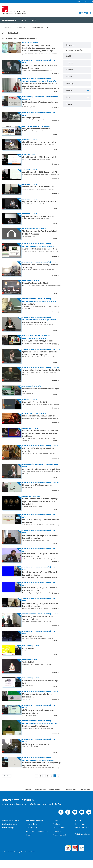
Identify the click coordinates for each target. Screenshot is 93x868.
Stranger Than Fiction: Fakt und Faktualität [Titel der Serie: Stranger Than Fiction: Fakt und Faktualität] (41, 370)
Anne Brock (44, 219)
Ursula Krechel (43, 453)
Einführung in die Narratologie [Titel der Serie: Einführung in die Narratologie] (36, 744)
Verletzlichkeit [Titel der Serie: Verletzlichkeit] (28, 662)
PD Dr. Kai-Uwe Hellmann (50, 343)
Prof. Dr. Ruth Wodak (38, 525)
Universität (57, 821)
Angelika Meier (38, 506)
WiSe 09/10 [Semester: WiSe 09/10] (53, 723)
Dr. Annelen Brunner (42, 159)
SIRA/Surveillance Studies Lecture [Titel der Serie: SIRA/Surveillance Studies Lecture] (37, 129)
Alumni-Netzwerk (59, 835)
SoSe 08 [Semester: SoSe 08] (56, 262)
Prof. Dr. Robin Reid (39, 251)
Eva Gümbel (26, 728)
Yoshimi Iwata (26, 219)
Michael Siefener (35, 540)
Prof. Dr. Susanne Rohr (48, 270)
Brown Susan (34, 204)
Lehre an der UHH (33, 824)
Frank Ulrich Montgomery (38, 285)
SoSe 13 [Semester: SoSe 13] (35, 43)
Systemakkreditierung (88, 846)
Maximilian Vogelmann (29, 593)
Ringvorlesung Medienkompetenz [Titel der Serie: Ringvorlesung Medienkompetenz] (37, 485)
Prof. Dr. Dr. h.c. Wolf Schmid (30, 747)
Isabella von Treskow (47, 357)
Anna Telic (32, 120)
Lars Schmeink (26, 540)
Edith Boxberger (27, 70)
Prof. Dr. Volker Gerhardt (44, 472)
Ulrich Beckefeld (34, 622)
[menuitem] (9, 20)
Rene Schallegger (49, 559)
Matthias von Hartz (35, 728)
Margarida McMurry (38, 559)
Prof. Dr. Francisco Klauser (29, 131)
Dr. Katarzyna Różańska (41, 306)
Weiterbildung (7, 828)
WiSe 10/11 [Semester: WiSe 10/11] (36, 496)
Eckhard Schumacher (28, 768)
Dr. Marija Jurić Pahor (28, 306)
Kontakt (78, 821)
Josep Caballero (44, 70)
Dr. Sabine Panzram (28, 506)
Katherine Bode (26, 189)
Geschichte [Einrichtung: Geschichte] (26, 428)
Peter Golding (49, 525)
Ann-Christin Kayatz (28, 639)
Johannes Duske (46, 639)
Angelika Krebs (26, 664)
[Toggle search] (88, 20)
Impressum (28, 789)
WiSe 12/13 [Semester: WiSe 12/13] (52, 81)
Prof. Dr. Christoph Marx (29, 438)
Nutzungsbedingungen (71, 789)
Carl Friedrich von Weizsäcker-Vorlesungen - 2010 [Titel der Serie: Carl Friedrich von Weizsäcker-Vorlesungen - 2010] (41, 682)
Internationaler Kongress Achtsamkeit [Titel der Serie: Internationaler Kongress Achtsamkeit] (39, 416)
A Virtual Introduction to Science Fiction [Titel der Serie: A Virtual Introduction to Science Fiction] (39, 249)
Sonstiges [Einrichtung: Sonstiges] (26, 140)
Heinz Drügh (37, 768)
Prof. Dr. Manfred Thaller (37, 174)
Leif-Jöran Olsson (46, 189)
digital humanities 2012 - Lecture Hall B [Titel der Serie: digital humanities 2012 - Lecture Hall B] (39, 201)
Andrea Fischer (26, 285)
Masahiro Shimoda (38, 145)
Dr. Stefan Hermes (46, 768)
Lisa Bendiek (37, 639)
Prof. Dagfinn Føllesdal (28, 107)
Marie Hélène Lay (35, 219)
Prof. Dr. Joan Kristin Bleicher (44, 373)
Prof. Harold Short (27, 145)
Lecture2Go (8, 27)
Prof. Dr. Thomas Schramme (53, 285)
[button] (88, 1)
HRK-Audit (81, 847)
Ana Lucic (25, 159)
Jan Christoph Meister (45, 577)
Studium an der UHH (10, 821)
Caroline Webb (35, 577)
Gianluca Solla (47, 325)
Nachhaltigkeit (58, 828)
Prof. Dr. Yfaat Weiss (28, 325)
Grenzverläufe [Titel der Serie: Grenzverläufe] (28, 304)
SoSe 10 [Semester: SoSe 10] (56, 614)
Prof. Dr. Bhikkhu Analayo (29, 236)
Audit (74, 846)
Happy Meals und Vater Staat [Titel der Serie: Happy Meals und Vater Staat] (35, 283)
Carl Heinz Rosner (37, 270)
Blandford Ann (26, 204)
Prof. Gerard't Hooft (28, 394)
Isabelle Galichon (36, 357)
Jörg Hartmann (40, 593)
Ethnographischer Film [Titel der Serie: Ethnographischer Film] (32, 636)
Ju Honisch (43, 540)
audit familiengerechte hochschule (68, 848)
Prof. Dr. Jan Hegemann (51, 89)
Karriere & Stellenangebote (36, 831)
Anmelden (80, 1)
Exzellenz (56, 824)
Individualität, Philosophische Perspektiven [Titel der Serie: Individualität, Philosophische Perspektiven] (41, 469)
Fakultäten (57, 831)
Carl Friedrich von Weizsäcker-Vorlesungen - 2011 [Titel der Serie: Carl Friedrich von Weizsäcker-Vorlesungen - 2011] (41, 390)
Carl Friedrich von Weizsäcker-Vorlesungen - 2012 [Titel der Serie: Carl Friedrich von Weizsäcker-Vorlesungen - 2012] (41, 103)
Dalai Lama (25, 418)
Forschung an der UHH (34, 821)
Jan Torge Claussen (27, 487)
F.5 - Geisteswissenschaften (39, 27)
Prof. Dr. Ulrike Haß (44, 622)
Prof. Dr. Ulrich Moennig (29, 373)
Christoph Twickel (45, 728)
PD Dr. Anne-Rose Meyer (29, 715)
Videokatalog (21, 27)
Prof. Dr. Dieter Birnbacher (29, 472)
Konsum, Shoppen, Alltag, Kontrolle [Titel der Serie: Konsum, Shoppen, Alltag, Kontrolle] (38, 341)
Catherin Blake (32, 159)
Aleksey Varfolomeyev (50, 174)
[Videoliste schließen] (56, 73)
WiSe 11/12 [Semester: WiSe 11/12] (46, 126)
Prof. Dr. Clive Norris (42, 131)
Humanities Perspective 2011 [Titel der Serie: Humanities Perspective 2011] (34, 402)
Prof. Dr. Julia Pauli (37, 343)
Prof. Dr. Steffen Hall (28, 251)
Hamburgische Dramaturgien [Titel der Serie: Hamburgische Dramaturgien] (35, 726)
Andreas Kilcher (38, 325)
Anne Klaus (33, 608)
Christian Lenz (26, 577)
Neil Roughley (35, 664)
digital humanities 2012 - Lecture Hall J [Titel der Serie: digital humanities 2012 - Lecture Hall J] (39, 157)
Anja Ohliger (26, 622)
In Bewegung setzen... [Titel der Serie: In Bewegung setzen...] (32, 118)
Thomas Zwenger (49, 593)
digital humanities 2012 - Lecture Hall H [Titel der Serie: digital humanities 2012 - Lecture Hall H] (39, 216)
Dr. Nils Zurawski (27, 343)
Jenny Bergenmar (36, 189)
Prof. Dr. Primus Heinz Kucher (30, 453)
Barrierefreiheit (86, 789)
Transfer (29, 835)
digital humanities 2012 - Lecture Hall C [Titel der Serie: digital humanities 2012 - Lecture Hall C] (39, 187)
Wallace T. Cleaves (27, 559)
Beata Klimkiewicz (27, 525)
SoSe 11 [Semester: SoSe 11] (34, 400)
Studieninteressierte (10, 824)
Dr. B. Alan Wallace (34, 418)
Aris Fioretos (51, 453)
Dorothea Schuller (42, 608)
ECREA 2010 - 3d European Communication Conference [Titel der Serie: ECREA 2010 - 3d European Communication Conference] (41, 521)
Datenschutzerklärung (56, 789)
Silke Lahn (25, 89)
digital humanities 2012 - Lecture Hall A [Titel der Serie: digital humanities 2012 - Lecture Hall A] (39, 142)
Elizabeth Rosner (27, 270)
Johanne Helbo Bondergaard (36, 89)
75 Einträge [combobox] (7, 776)
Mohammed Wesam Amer (29, 405)
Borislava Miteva (53, 405)
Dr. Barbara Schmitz (44, 664)
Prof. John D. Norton (28, 686)
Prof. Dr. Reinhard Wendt (43, 438)
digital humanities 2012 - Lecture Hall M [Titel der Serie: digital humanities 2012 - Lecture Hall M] (39, 172)
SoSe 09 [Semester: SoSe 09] (51, 760)
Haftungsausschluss (40, 789)
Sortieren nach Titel (9, 38)
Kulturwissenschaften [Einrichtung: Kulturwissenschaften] (31, 126)
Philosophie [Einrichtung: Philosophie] (27, 97)
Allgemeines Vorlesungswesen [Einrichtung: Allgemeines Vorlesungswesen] (34, 81)
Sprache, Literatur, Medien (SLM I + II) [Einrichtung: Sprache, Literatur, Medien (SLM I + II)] (36, 60)
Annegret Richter (40, 120)
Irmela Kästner (35, 70)
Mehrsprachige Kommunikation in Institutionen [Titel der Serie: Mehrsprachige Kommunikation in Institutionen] (37, 695)
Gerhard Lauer (48, 145)
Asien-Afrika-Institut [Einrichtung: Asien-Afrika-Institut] (30, 228)
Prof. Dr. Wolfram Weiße (41, 53)
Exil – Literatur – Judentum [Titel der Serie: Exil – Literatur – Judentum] (34, 322)
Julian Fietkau (26, 699)
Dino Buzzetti (26, 174)
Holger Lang (25, 120)
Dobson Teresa (43, 204)
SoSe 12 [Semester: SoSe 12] (34, 140)
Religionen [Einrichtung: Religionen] (26, 43)
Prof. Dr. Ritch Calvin (51, 251)
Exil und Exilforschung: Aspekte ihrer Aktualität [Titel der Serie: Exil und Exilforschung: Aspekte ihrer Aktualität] (38, 450)
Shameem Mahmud (42, 405)
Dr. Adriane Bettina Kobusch (47, 418)
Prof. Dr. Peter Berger (28, 53)
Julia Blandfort (26, 357)
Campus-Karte (80, 824)
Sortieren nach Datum (27, 38)
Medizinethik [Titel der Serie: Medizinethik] (28, 648)
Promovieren (31, 828)
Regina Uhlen (26, 608)
